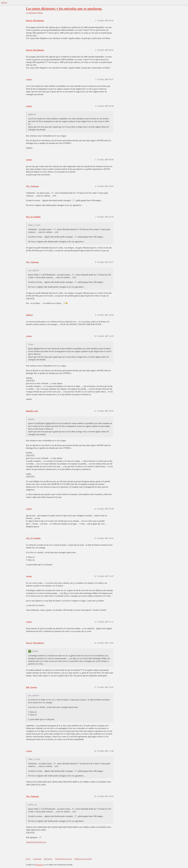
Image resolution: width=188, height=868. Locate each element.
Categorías (37, 859)
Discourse (39, 865)
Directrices (48, 859)
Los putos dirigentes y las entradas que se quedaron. (64, 9)
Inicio (28, 859)
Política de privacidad (83, 859)
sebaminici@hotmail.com (36, 842)
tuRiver (4, 3)
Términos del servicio (63, 859)
